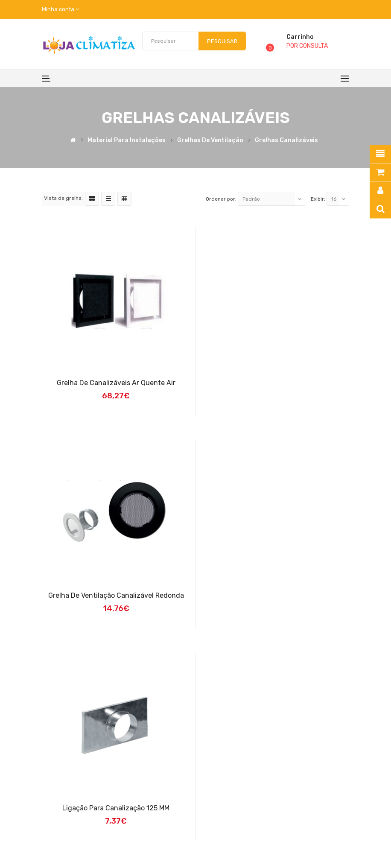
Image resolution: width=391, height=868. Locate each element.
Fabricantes (292, 781)
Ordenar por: (221, 199)
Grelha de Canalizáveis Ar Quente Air (116, 383)
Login (282, 765)
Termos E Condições (210, 781)
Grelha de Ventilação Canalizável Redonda (276, 383)
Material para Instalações (127, 140)
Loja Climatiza (64, 839)
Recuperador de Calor (141, 839)
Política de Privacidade (213, 796)
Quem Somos (200, 765)
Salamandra (190, 839)
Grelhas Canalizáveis (286, 140)
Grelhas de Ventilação (210, 140)
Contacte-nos (295, 796)
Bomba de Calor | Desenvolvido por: (282, 839)
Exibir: (318, 199)
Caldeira (220, 839)
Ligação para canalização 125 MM (115, 595)
